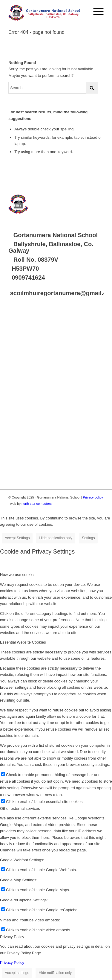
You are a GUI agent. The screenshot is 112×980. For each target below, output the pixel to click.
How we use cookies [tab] (18, 575)
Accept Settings (17, 538)
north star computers (37, 504)
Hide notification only (56, 538)
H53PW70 (25, 269)
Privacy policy (93, 497)
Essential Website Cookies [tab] (23, 642)
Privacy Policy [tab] (12, 937)
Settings (88, 538)
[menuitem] (95, 12)
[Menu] (95, 12)
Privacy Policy (12, 963)
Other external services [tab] (20, 808)
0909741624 (28, 278)
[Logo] (46, 12)
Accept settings (17, 973)
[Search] (53, 88)
